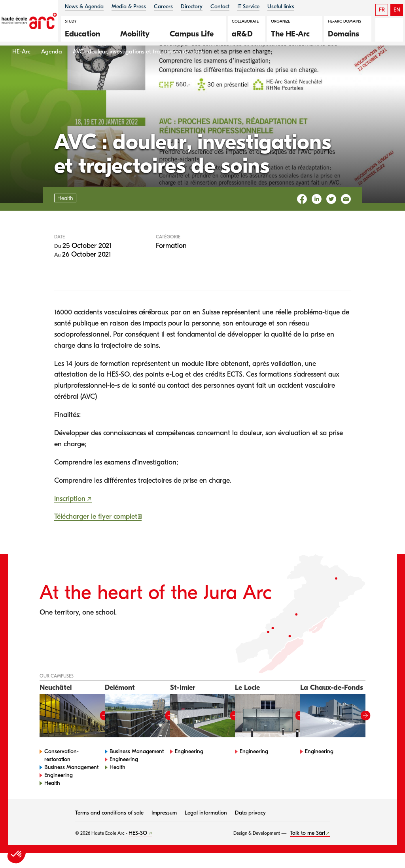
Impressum (164, 828)
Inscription (70, 514)
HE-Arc (21, 67)
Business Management (71, 782)
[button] (87, 33)
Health (52, 798)
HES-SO (138, 848)
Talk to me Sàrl (308, 848)
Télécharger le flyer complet (96, 532)
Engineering (59, 790)
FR (382, 10)
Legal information (206, 828)
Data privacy (250, 828)
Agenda (52, 67)
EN (397, 10)
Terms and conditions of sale (109, 828)
